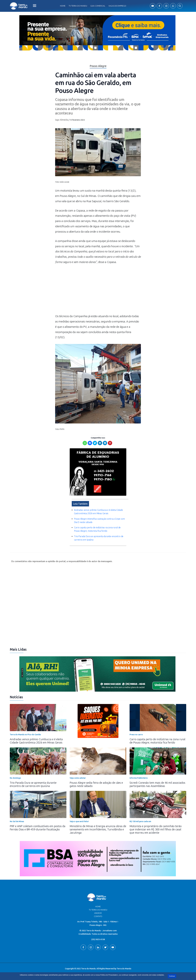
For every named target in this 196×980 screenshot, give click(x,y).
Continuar (172, 976)
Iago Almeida (62, 120)
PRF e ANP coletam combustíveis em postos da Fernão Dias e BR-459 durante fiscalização (38, 828)
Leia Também (80, 504)
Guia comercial (98, 6)
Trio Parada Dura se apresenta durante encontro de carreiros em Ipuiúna (33, 784)
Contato (98, 916)
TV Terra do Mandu (98, 910)
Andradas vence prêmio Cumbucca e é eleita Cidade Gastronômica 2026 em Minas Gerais (36, 741)
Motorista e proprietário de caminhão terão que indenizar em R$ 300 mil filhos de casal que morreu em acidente (156, 829)
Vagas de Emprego (117, 6)
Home (63, 6)
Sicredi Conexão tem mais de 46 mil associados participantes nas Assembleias (157, 784)
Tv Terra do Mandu (78, 6)
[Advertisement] (98, 290)
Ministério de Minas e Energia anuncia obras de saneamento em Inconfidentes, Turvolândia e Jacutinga (98, 829)
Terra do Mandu (124, 969)
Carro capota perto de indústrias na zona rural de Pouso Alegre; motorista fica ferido (157, 741)
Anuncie (98, 913)
